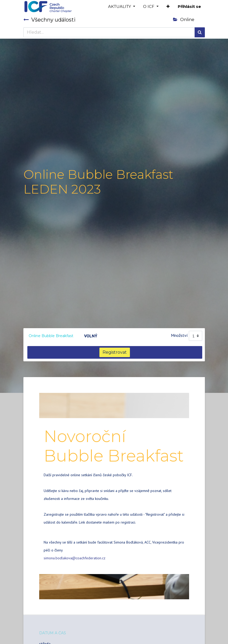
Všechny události (49, 20)
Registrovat (115, 352)
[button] (168, 7)
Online (184, 20)
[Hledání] (200, 32)
